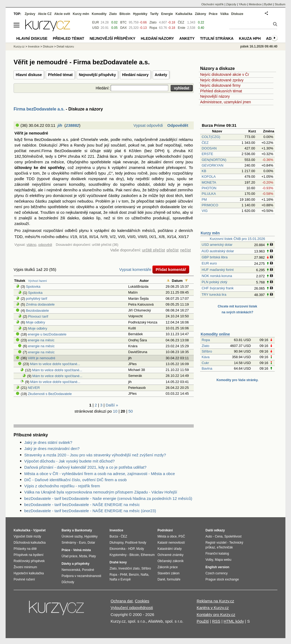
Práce (213, 14)
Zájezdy (231, 4)
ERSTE (207, 154)
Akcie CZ (45, 14)
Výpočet (39, 530)
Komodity (99, 14)
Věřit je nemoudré (42, 358)
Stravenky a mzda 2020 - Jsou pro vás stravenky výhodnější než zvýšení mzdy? (95, 455)
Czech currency (217, 573)
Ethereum (148, 555)
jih (60, 125)
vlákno (32, 245)
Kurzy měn (210, 233)
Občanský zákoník (171, 561)
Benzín (134, 575)
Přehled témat (60, 75)
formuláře (174, 579)
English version (217, 567)
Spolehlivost (233, 536)
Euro (82, 543)
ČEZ (205, 143)
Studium (280, 4)
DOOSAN (209, 148)
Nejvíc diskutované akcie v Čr (225, 74)
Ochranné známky (170, 555)
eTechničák (225, 547)
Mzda (83, 556)
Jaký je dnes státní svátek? (48, 442)
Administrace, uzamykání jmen (226, 102)
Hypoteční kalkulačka (29, 573)
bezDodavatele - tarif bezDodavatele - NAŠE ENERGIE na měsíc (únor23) (90, 511)
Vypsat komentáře (135, 269)
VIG (205, 211)
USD (96, 28)
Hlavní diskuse (29, 75)
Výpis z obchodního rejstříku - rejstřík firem (62, 486)
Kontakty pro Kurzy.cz (216, 615)
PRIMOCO (211, 205)
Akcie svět (62, 14)
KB (204, 171)
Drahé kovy (118, 562)
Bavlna (207, 368)
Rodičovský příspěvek (29, 561)
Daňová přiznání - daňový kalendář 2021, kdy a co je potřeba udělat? (85, 467)
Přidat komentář (171, 269)
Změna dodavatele (40, 304)
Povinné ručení (24, 579)
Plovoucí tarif (38, 316)
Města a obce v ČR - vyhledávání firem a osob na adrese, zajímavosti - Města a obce (100, 474)
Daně (161, 579)
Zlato (206, 346)
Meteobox (255, 4)
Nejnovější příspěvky (97, 75)
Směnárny (69, 543)
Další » (112, 405)
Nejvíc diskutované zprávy (222, 80)
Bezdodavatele (37, 311)
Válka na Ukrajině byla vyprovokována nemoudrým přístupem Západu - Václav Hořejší (101, 492)
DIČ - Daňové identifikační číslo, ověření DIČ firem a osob (75, 480)
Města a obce (167, 536)
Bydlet (268, 4)
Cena (219, 536)
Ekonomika (117, 549)
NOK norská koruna (217, 276)
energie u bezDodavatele (47, 334)
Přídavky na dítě (25, 549)
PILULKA (209, 194)
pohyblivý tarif (36, 299)
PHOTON (209, 188)
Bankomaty (83, 530)
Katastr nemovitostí (171, 543)
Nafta (145, 575)
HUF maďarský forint (218, 270)
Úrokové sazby (72, 536)
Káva (206, 357)
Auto (209, 536)
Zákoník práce (168, 567)
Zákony (200, 14)
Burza (114, 536)
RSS (216, 621)
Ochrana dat (122, 601)
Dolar (91, 543)
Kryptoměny (118, 555)
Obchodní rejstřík (213, 4)
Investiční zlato (129, 568)
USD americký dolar (217, 245)
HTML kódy (234, 621)
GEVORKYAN (213, 165)
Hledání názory (135, 75)
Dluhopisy (116, 543)
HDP (131, 549)
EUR (96, 22)
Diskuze (237, 14)
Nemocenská (71, 570)
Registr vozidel (216, 543)
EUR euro (209, 263)
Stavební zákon (169, 573)
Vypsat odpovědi (148, 125)
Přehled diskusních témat (221, 91)
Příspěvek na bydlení (29, 555)
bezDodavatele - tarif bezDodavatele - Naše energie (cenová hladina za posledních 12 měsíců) (108, 498)
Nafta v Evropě (120, 579)
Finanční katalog (217, 554)
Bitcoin (125, 14)
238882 (72, 125)
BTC (123, 22)
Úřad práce (69, 556)
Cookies (142, 601)
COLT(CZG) (211, 137)
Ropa (206, 340)
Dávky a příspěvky (76, 564)
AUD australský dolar (218, 251)
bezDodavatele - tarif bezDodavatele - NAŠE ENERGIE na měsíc (82, 505)
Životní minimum (25, 567)
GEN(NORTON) (214, 160)
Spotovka (33, 287)
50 (131, 411)
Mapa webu (223, 560)
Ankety (161, 75)
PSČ (182, 536)
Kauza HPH (250, 38)
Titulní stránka (217, 38)
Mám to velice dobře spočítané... (55, 364)
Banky (66, 530)
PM (204, 199)
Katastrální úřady (170, 549)
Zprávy (30, 14)
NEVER (34, 388)
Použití (203, 621)
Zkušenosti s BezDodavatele (50, 394)
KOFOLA (209, 177)
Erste (181, 28)
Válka (224, 14)
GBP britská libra (215, 257)
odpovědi (45, 245)
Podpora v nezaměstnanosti (81, 576)
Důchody (68, 582)
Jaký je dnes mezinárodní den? (52, 449)
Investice (34, 46)
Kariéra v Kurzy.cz (213, 608)
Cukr (205, 363)
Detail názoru (65, 46)
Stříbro (207, 351)
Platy (92, 556)
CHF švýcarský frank (218, 288)
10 (115, 411)
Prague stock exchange (222, 579)
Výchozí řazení (38, 281)
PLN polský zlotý (215, 282)
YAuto (243, 4)
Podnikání (165, 530)
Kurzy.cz (19, 46)
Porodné (88, 570)
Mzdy (140, 549)
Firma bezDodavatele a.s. (39, 109)
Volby (209, 560)
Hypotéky (140, 14)
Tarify (154, 14)
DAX (124, 28)
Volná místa (82, 550)
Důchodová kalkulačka (30, 543)
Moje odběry (35, 322)
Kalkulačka (184, 14)
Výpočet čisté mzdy (27, 536)
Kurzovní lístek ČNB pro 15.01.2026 (237, 239)
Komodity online (215, 334)
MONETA (209, 182)
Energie (167, 14)
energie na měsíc (41, 340)
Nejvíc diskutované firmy (220, 85)
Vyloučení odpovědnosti (132, 608)
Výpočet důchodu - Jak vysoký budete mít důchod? (69, 461)
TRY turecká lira (214, 295)
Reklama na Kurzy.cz (215, 601)
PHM (124, 575)
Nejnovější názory (215, 96)
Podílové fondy (136, 543)
